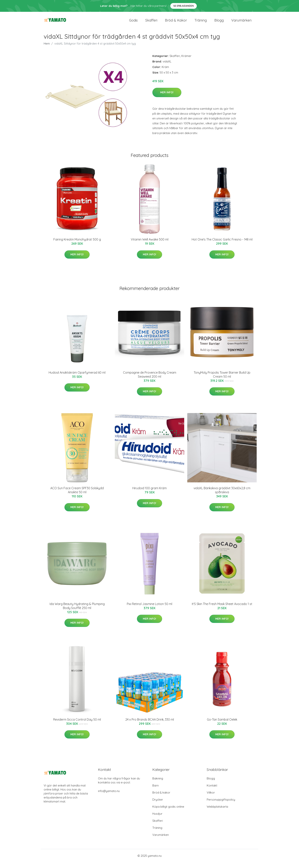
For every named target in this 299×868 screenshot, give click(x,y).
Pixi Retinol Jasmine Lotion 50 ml (149, 610)
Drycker (158, 805)
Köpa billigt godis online (168, 812)
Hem (47, 49)
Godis (133, 23)
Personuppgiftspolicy (221, 805)
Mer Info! (167, 98)
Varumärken (241, 23)
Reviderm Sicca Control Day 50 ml (77, 725)
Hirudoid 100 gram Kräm (149, 494)
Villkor (211, 798)
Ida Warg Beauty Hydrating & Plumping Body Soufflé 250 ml (77, 612)
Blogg (219, 23)
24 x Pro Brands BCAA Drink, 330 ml (150, 725)
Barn (156, 791)
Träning (201, 23)
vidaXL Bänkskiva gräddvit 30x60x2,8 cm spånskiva (222, 496)
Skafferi (151, 23)
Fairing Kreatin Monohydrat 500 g (77, 245)
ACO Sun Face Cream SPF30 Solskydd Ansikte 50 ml (77, 496)
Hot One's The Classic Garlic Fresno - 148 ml (222, 245)
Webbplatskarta (217, 812)
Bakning (158, 784)
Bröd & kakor (176, 23)
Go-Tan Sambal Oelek (222, 725)
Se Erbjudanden (184, 6)
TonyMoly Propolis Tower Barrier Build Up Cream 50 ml (222, 380)
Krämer (186, 62)
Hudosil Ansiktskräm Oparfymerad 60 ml (77, 378)
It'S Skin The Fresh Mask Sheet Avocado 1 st (222, 610)
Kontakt (212, 791)
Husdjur (157, 819)
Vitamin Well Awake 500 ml (150, 245)
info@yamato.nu (109, 797)
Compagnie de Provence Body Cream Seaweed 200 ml (150, 380)
